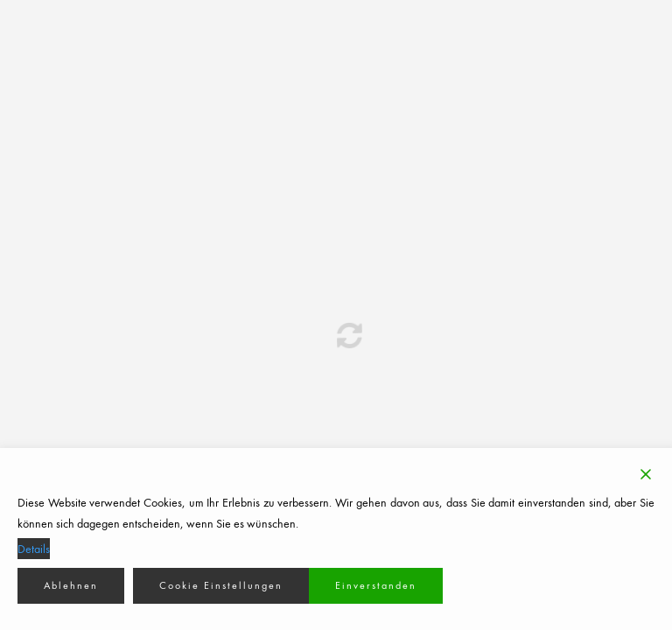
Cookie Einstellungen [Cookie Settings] (221, 585)
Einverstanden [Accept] (376, 585)
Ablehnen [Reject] (71, 585)
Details (34, 549)
